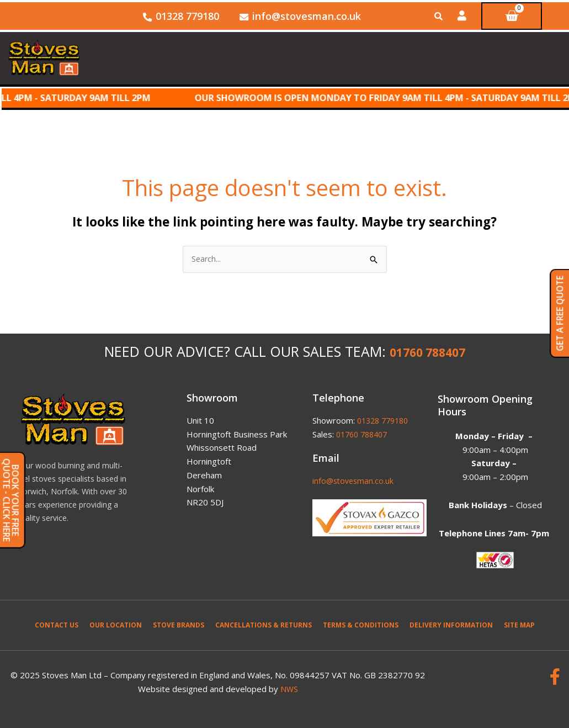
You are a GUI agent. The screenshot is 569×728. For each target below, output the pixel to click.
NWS (289, 687)
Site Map (519, 623)
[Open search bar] (440, 16)
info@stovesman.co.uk (355, 479)
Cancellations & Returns (264, 623)
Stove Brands (179, 623)
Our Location (116, 623)
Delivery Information (451, 623)
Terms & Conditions (361, 623)
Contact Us (57, 623)
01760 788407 (427, 352)
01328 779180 (385, 419)
